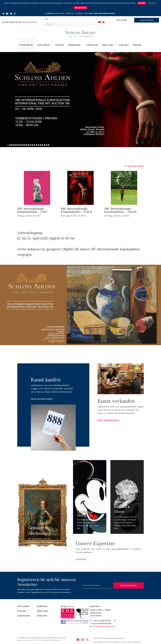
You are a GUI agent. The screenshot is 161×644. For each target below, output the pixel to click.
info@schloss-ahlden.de (103, 626)
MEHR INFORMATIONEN (42, 399)
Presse (137, 45)
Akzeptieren (81, 8)
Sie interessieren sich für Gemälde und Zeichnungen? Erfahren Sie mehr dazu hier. (41, 542)
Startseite (26, 45)
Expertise (92, 45)
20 (47, 145)
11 (28, 145)
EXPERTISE (81, 559)
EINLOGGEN (122, 20)
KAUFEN (22, 611)
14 (34, 145)
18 (42, 145)
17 (40, 145)
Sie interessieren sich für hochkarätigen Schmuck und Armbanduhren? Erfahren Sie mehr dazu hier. (126, 523)
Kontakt (124, 45)
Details (142, 3)
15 (36, 145)
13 (32, 145)
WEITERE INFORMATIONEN (102, 13)
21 (49, 145)
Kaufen (60, 45)
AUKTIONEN (24, 606)
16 (38, 145)
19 (45, 145)
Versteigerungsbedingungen (108, 638)
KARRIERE (42, 606)
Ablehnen (152, 3)
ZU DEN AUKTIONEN (134, 166)
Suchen (46, 19)
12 (30, 145)
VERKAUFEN (24, 616)
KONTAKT (42, 616)
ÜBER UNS (43, 611)
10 (26, 145)
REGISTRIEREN (147, 20)
